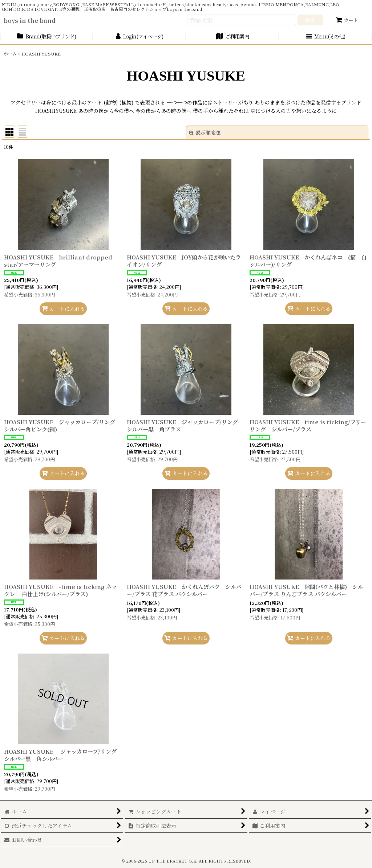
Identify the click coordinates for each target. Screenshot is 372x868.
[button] (325, 37)
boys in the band (30, 20)
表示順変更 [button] (205, 132)
